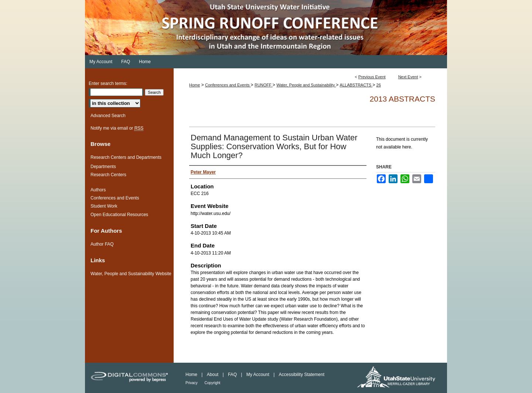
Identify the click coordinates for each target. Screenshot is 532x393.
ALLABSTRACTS (356, 85)
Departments (103, 167)
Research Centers (108, 175)
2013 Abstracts (403, 99)
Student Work (104, 206)
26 (379, 85)
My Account (258, 375)
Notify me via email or (117, 128)
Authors (98, 190)
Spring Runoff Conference (266, 28)
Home (195, 85)
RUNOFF (264, 85)
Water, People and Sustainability (306, 85)
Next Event (408, 77)
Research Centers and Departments (126, 157)
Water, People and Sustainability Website (131, 274)
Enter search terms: (108, 83)
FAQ (233, 375)
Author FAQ (102, 244)
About (213, 375)
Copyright (213, 383)
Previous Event (372, 77)
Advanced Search (108, 116)
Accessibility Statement (302, 375)
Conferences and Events (228, 85)
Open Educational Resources (119, 215)
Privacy (192, 383)
